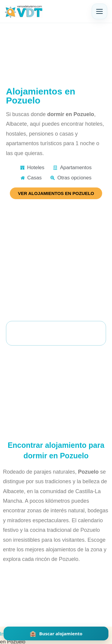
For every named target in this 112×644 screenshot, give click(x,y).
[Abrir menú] (99, 11)
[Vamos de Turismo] (24, 11)
